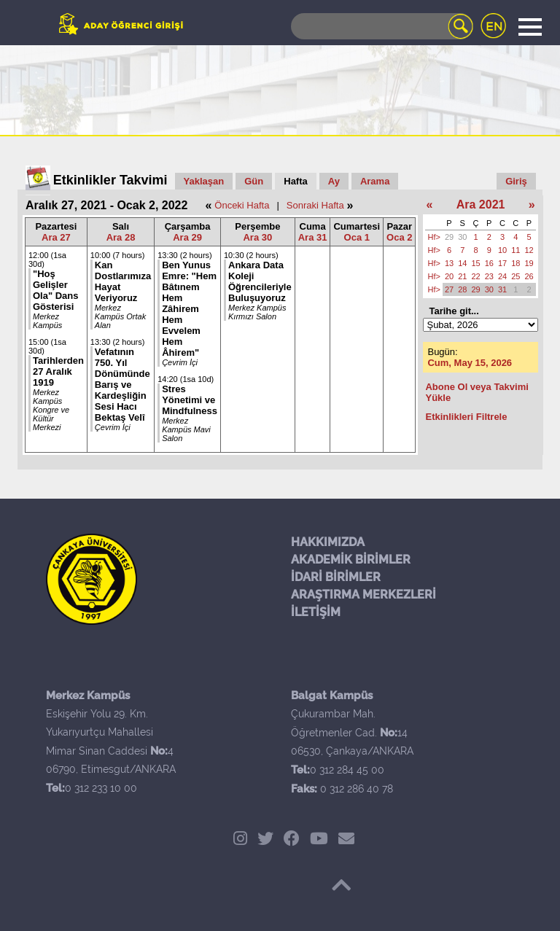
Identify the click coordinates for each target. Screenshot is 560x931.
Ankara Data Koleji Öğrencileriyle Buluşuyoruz (260, 281)
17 (502, 263)
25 (516, 276)
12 (529, 250)
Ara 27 (56, 237)
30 (462, 237)
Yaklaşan (204, 181)
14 (462, 263)
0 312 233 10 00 (101, 788)
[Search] (382, 26)
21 (462, 276)
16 (489, 263)
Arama (375, 181)
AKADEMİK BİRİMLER (351, 560)
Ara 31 (313, 237)
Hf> (433, 237)
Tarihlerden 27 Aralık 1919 (58, 371)
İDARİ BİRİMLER (336, 577)
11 (516, 250)
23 (489, 276)
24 (502, 276)
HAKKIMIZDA (328, 542)
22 (475, 276)
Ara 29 (187, 237)
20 (449, 276)
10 (502, 250)
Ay (334, 181)
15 (475, 263)
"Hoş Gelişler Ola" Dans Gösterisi (56, 290)
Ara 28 (121, 237)
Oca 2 (399, 237)
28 (462, 289)
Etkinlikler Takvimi (110, 180)
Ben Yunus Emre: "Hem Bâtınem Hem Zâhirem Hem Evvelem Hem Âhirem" (189, 309)
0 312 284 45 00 (347, 770)
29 (449, 237)
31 (502, 289)
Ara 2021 (481, 204)
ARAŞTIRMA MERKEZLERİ (363, 595)
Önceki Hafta (242, 205)
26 (529, 276)
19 (529, 263)
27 (449, 289)
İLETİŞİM (316, 612)
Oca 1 (357, 237)
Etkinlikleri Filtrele (466, 417)
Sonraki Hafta (315, 205)
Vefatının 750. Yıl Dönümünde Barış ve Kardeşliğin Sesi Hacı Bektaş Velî (122, 385)
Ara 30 (257, 237)
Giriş (516, 181)
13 (449, 263)
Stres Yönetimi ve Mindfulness (190, 400)
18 (516, 263)
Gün (254, 181)
